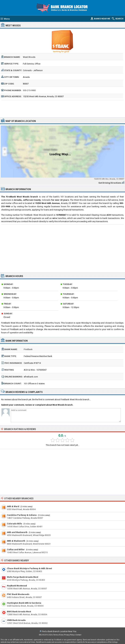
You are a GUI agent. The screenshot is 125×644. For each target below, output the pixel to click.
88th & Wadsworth (16, 541)
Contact (78, 635)
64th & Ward (13, 506)
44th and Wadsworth (17, 532)
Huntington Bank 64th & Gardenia (24, 603)
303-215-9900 (29, 90)
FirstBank (28, 349)
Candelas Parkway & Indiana (22, 515)
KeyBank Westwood (17, 586)
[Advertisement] (63, 108)
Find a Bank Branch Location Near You (59, 631)
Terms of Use (58, 635)
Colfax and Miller (16, 550)
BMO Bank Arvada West (19, 612)
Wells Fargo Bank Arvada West (23, 577)
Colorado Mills (15, 524)
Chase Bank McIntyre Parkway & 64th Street (29, 568)
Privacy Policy (69, 635)
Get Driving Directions (110, 183)
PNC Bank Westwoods (18, 594)
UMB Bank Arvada (16, 620)
